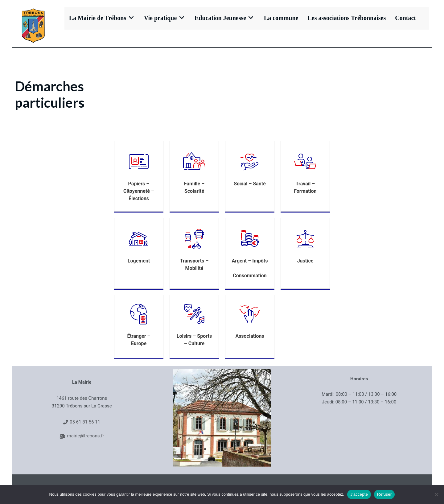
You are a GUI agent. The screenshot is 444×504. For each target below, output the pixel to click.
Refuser (384, 494)
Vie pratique (162, 18)
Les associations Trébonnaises (343, 18)
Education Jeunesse (221, 18)
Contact (401, 18)
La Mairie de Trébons (101, 18)
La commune (277, 18)
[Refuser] (436, 494)
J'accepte (359, 494)
